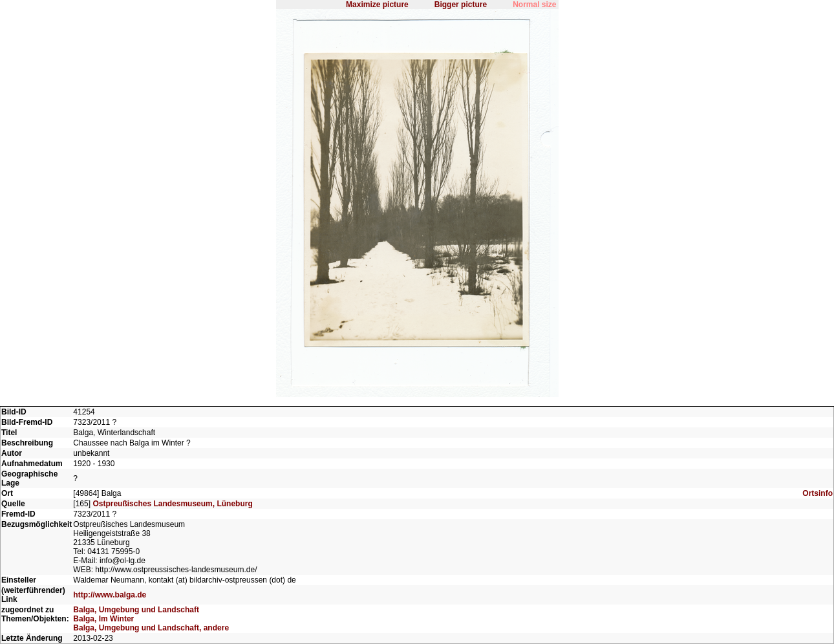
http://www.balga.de (110, 595)
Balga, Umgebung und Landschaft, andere (151, 628)
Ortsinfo (818, 493)
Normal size (534, 5)
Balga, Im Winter (103, 619)
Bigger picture (461, 5)
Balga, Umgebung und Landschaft (136, 610)
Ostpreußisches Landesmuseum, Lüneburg (172, 504)
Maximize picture (377, 5)
